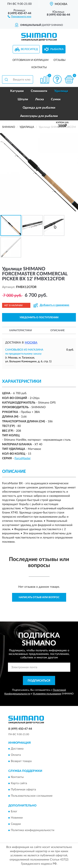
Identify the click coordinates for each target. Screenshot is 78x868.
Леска (40, 99)
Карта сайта (19, 783)
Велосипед (29, 49)
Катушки (17, 91)
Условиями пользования (47, 694)
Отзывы (59, 60)
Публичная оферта (23, 790)
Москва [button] (31, 343)
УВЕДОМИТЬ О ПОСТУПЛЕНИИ (39, 317)
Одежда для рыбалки (39, 108)
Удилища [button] (61, 91)
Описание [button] (58, 330)
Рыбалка (57, 49)
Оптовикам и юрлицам (30, 60)
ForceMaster (23, 458)
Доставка (17, 749)
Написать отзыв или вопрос (39, 597)
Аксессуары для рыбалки (39, 116)
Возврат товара (21, 761)
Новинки (17, 818)
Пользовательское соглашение (32, 796)
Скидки (16, 824)
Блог (14, 811)
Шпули (23, 99)
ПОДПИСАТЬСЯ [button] (39, 681)
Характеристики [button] (20, 330)
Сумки (56, 99)
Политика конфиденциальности (33, 830)
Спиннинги (39, 91)
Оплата (16, 755)
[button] (19, 16)
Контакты (39, 67)
